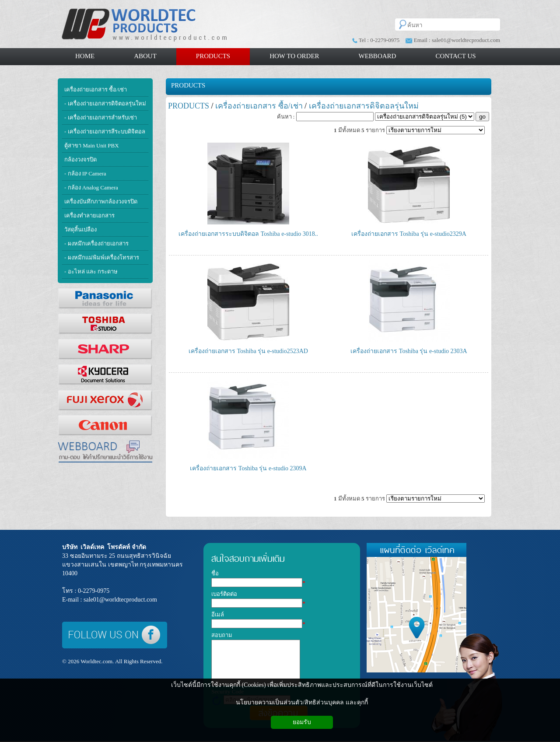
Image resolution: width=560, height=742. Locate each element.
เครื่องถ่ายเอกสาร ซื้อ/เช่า (96, 89)
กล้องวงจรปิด (80, 159)
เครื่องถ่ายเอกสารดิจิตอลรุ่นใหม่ (364, 106)
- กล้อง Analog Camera (91, 187)
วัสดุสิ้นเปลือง (80, 229)
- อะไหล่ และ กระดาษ (91, 271)
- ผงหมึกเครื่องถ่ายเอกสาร (96, 243)
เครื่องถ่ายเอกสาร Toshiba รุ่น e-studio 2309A (248, 468)
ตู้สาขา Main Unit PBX (92, 145)
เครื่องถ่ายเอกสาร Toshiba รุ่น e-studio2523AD (248, 351)
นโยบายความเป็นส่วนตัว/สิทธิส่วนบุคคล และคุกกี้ (302, 702)
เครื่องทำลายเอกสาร (89, 215)
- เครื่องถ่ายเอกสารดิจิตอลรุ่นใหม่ (105, 103)
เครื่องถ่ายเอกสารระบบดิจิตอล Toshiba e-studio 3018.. (248, 234)
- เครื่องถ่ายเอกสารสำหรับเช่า (101, 117)
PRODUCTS (188, 85)
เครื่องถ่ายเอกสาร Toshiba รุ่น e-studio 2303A (409, 351)
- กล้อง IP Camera (85, 173)
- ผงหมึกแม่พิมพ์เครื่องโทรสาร (102, 257)
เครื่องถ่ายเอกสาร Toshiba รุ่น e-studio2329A (409, 234)
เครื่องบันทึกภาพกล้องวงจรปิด (101, 201)
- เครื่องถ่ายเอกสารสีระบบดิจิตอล (105, 131)
